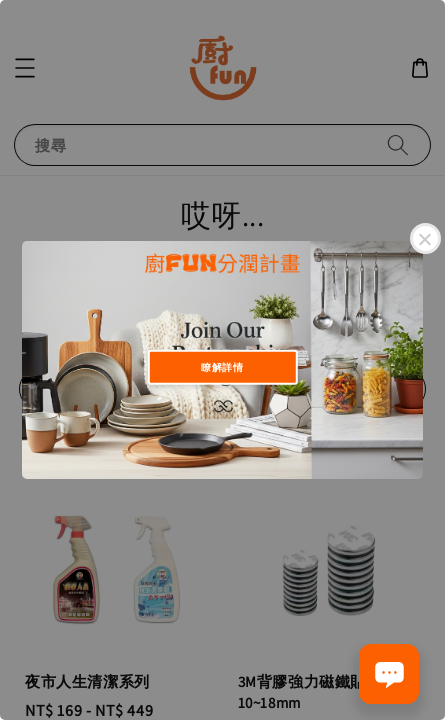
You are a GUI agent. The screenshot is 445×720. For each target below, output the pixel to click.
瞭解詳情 (222, 366)
